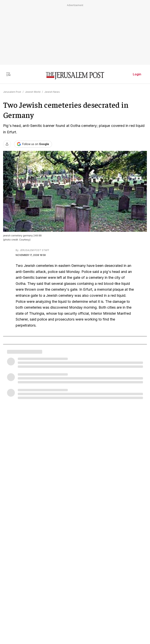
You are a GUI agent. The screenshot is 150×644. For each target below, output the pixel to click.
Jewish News (52, 92)
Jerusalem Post (12, 92)
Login (137, 74)
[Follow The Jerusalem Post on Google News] (33, 144)
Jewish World (33, 92)
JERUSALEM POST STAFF (34, 250)
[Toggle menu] (8, 74)
